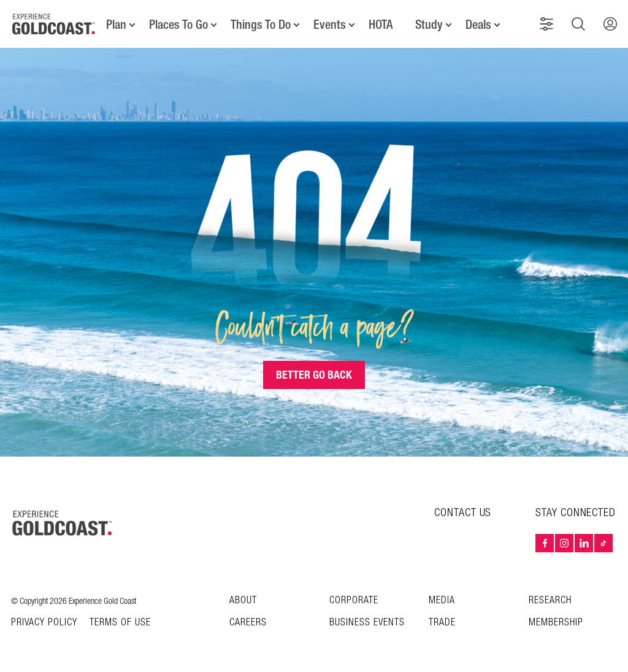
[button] (546, 24)
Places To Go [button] (178, 25)
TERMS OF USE (120, 623)
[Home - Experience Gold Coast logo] (54, 24)
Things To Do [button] (261, 25)
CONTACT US (463, 513)
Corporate (354, 601)
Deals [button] (478, 25)
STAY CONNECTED (576, 513)
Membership (556, 623)
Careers (248, 623)
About (243, 601)
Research (550, 601)
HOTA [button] (381, 25)
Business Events (367, 623)
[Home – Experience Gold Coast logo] (63, 523)
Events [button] (330, 25)
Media (442, 601)
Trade (442, 623)
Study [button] (429, 25)
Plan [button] (116, 25)
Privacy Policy (44, 623)
